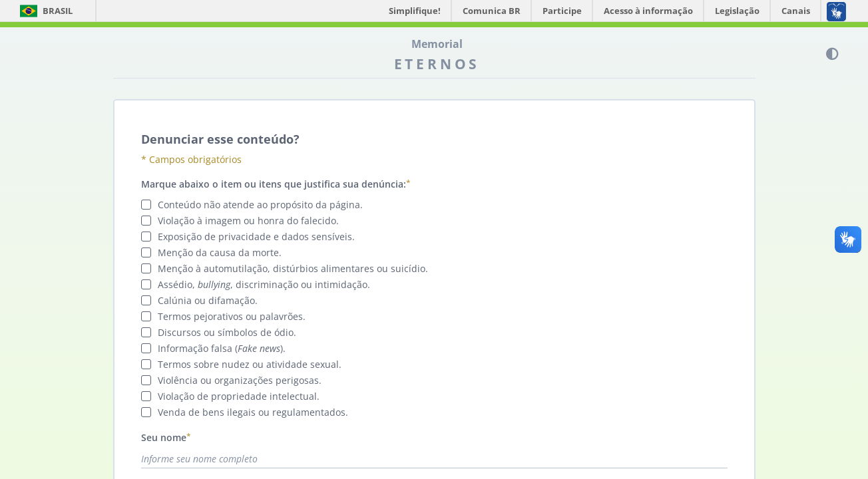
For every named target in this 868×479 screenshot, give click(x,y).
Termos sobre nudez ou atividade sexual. (248, 364)
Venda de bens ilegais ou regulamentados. (252, 412)
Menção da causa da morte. (218, 252)
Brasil (46, 11)
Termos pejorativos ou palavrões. (230, 316)
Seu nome (164, 437)
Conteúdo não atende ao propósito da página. (259, 205)
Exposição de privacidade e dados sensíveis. (255, 237)
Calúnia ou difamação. (206, 300)
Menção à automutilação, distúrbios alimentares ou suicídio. (292, 268)
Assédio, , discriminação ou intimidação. (263, 284)
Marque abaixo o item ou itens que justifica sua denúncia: (274, 184)
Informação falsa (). (220, 348)
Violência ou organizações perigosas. (238, 380)
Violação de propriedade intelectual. (237, 396)
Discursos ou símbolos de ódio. (226, 332)
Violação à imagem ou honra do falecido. (247, 221)
